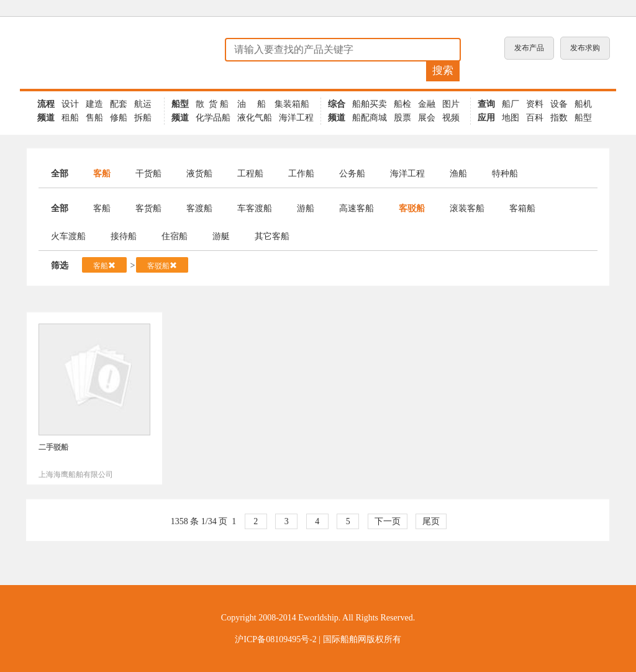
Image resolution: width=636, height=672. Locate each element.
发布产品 (529, 48)
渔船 (458, 174)
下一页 (388, 521)
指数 (559, 118)
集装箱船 (292, 104)
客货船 (148, 208)
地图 (511, 118)
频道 (46, 118)
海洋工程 (296, 118)
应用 (486, 118)
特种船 (505, 174)
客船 (102, 174)
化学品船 (213, 118)
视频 (451, 118)
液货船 (199, 174)
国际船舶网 (345, 639)
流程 (46, 104)
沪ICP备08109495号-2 (275, 639)
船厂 (511, 104)
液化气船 (255, 118)
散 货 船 (212, 104)
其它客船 (272, 236)
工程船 (250, 174)
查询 (486, 104)
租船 (70, 118)
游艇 (221, 236)
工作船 (301, 174)
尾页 (431, 521)
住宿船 (175, 236)
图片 (451, 104)
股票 (402, 118)
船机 (583, 104)
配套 (119, 104)
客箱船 (522, 208)
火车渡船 (68, 236)
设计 (70, 104)
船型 (180, 104)
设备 (559, 104)
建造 (94, 104)
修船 (119, 118)
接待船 (124, 236)
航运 (143, 104)
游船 (306, 208)
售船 (94, 118)
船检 (402, 104)
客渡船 (199, 208)
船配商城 (370, 118)
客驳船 (412, 208)
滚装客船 (467, 208)
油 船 (252, 104)
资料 (535, 104)
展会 (427, 118)
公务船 (352, 174)
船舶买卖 (370, 104)
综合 (337, 104)
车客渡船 (255, 208)
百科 (535, 118)
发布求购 (585, 48)
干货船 (148, 174)
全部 (60, 174)
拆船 (143, 118)
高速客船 (357, 208)
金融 (427, 104)
